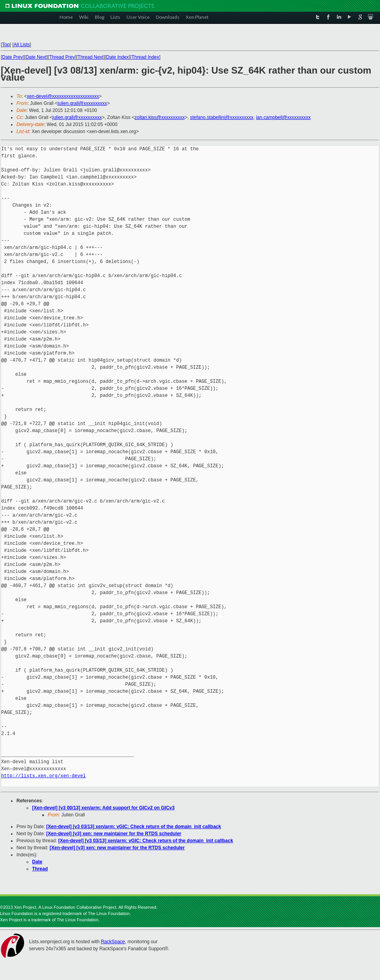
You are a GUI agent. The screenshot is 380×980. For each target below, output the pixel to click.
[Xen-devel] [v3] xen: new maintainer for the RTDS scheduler (114, 834)
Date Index (118, 57)
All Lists (22, 45)
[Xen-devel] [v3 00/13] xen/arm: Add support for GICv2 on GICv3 (103, 808)
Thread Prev (62, 57)
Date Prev (12, 57)
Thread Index (146, 57)
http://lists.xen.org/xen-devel (43, 776)
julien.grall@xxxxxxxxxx (82, 103)
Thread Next (90, 57)
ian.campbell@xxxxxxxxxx (283, 117)
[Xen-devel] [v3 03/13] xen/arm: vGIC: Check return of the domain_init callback (134, 827)
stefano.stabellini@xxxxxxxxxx (222, 117)
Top (6, 45)
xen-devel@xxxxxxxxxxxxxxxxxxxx (63, 96)
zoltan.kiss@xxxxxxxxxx (159, 117)
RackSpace (113, 942)
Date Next (36, 57)
